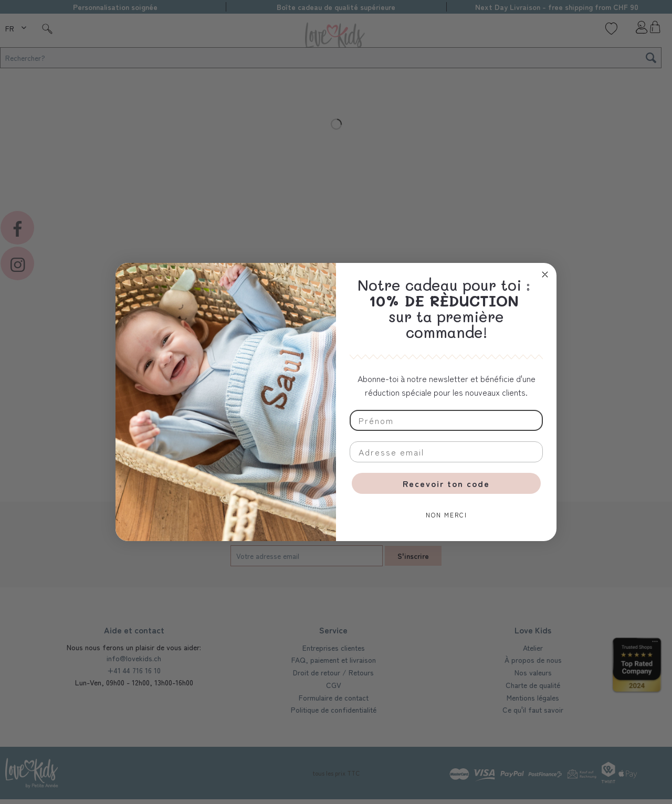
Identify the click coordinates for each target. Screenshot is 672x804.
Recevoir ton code (446, 483)
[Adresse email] (446, 452)
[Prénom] (446, 420)
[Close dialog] (545, 274)
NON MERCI (447, 515)
